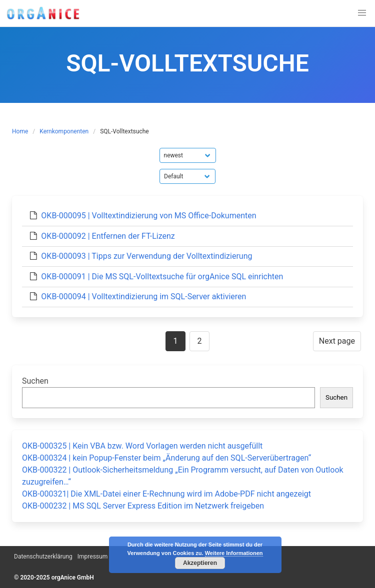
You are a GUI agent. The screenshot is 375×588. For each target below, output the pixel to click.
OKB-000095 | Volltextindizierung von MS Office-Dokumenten (148, 216)
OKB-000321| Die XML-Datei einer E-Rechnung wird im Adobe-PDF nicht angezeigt (166, 494)
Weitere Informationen (234, 553)
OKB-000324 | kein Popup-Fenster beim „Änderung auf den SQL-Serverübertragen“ (166, 458)
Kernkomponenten (64, 131)
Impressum (92, 557)
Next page (337, 341)
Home (20, 131)
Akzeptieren (200, 563)
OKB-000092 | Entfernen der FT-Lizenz (108, 236)
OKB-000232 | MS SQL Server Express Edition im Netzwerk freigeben (143, 506)
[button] (362, 13)
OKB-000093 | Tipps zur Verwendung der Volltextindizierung (146, 256)
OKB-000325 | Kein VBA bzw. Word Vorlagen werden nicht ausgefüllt (142, 446)
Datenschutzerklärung (43, 557)
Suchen (35, 381)
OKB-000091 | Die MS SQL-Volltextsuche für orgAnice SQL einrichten (162, 277)
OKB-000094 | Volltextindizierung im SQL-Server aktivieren (143, 296)
